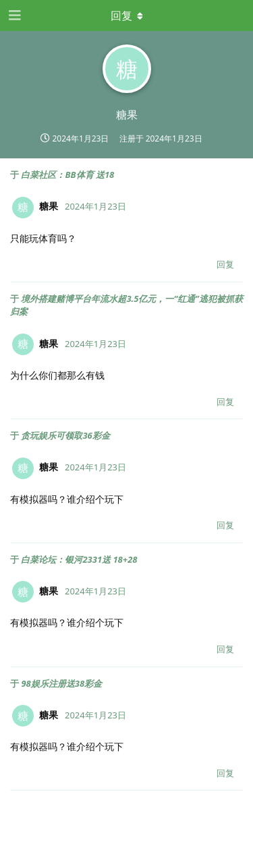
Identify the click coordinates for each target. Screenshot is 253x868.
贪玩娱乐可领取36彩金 (65, 435)
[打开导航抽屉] (13, 15)
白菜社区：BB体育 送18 (67, 175)
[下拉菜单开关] (127, 15)
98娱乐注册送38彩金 (61, 683)
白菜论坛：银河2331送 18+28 (79, 559)
